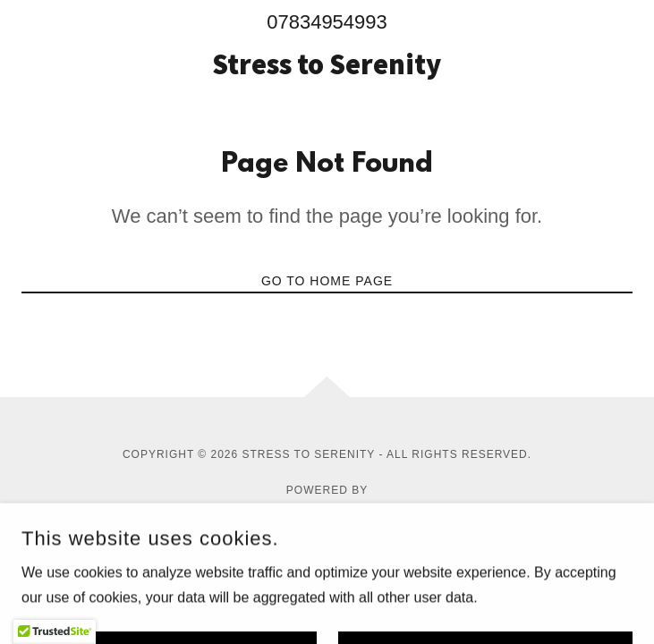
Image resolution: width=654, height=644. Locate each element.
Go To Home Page (327, 281)
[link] (327, 64)
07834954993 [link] (327, 22)
